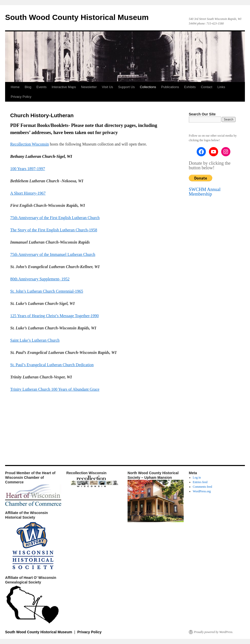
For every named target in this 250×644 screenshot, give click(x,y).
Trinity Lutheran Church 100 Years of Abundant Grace (55, 389)
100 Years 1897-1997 (28, 169)
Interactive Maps (64, 87)
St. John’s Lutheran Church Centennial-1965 (47, 291)
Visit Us (107, 87)
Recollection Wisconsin (29, 144)
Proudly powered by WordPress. (214, 632)
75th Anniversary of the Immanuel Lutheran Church (53, 254)
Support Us (126, 87)
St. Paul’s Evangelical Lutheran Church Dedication (52, 365)
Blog (28, 87)
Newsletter (89, 87)
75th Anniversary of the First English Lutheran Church (55, 218)
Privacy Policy (21, 97)
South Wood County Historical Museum (77, 17)
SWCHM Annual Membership (205, 192)
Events (42, 87)
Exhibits (190, 87)
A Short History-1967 (28, 193)
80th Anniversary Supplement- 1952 (40, 279)
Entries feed (200, 482)
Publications (170, 87)
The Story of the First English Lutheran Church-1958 (54, 230)
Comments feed (203, 487)
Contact (207, 87)
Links (221, 87)
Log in (197, 478)
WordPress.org (202, 491)
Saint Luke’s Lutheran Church (35, 340)
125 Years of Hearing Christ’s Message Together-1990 (54, 316)
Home (15, 87)
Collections (148, 87)
